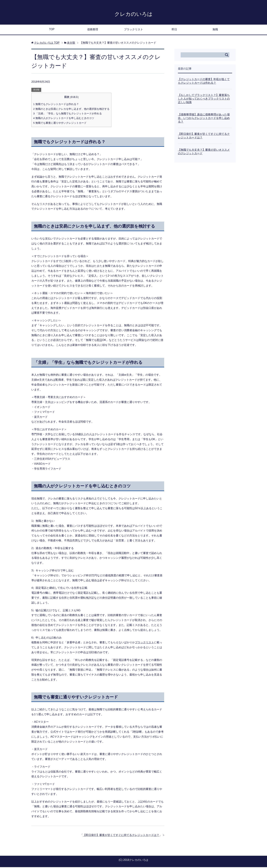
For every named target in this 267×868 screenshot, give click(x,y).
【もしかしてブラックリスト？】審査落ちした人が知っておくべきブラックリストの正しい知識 (204, 99)
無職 (215, 30)
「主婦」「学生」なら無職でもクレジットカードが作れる (68, 114)
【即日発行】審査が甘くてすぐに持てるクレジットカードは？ (121, 836)
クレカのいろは (134, 14)
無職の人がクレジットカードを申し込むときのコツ (64, 119)
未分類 (36, 91)
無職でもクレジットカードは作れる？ (56, 105)
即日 (174, 30)
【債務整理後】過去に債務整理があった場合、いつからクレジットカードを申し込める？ (204, 119)
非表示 (74, 98)
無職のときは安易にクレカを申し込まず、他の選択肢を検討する (71, 110)
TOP (52, 30)
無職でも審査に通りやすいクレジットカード (60, 124)
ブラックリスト (133, 30)
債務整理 (93, 30)
